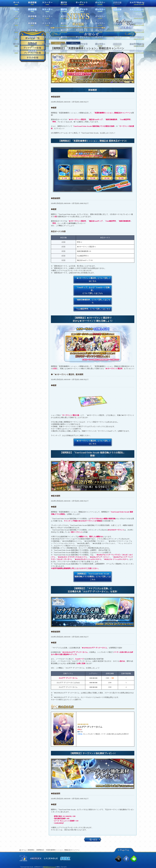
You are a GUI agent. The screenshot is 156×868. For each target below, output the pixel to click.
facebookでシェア (126, 842)
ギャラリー (95, 4)
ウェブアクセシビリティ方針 (27, 862)
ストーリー (50, 4)
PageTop (125, 834)
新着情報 (31, 834)
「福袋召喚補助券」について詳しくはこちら (93, 293)
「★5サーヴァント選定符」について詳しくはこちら (93, 278)
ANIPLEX (36, 842)
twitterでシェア (118, 842)
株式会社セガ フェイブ (50, 851)
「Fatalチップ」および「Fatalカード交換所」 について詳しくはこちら (93, 286)
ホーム (20, 4)
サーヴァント (79, 4)
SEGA (65, 842)
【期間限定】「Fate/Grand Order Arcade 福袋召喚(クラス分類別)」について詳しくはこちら (93, 562)
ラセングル (51, 842)
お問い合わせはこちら (48, 853)
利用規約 (23, 853)
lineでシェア (133, 842)
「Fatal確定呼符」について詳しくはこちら (93, 299)
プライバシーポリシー (34, 853)
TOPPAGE (126, 24)
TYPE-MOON (23, 842)
